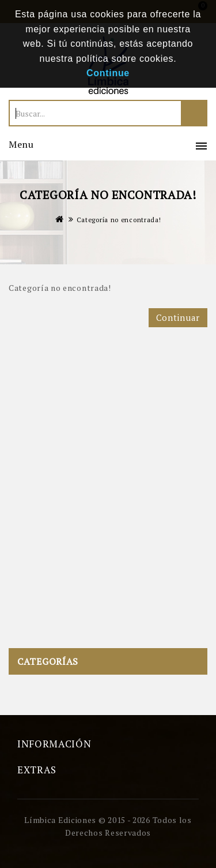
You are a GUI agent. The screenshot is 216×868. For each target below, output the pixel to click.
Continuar (178, 317)
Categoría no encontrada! (119, 220)
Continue (108, 73)
